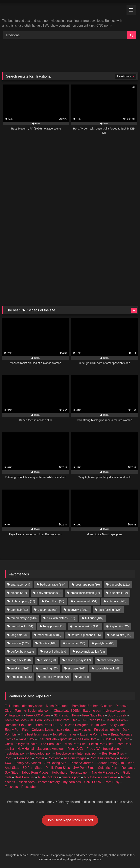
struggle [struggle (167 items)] (76, 668)
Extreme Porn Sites (94, 734)
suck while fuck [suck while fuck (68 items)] (108, 668)
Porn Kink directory (103, 758)
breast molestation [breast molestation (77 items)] (85, 593)
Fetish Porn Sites (101, 744)
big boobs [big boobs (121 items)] (120, 585)
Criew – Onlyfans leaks (21, 744)
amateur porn (71, 777)
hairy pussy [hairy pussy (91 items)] (53, 626)
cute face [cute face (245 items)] (117, 601)
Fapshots (11, 787)
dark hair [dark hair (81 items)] (19, 610)
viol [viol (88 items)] (84, 677)
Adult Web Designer (74, 725)
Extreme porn (93, 711)
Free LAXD (75, 749)
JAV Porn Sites (91, 720)
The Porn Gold (51, 744)
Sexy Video (118, 725)
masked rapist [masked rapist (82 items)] (49, 635)
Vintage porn (14, 715)
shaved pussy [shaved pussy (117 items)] (79, 660)
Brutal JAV (99, 725)
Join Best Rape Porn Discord (70, 820)
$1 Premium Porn (66, 715)
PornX (9, 758)
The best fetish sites (35, 734)
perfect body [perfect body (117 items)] (22, 652)
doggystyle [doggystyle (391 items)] (78, 610)
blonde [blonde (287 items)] (19, 593)
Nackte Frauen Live (106, 772)
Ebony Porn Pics (16, 730)
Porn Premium (46, 725)
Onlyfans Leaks (43, 730)
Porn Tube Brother (85, 706)
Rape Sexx (27, 739)
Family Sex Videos (28, 763)
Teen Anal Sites (16, 720)
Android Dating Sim (110, 763)
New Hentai (26, 749)
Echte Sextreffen (82, 763)
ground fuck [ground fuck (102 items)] (22, 626)
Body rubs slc (117, 715)
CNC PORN (93, 782)
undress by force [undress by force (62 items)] (55, 677)
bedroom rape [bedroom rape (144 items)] (53, 585)
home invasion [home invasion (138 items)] (86, 626)
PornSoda (24, 758)
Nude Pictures (48, 777)
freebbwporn (65, 753)
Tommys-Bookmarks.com (33, 711)
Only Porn (122, 739)
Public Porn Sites (65, 720)
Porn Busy (112, 782)
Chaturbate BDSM (67, 711)
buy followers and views (101, 777)
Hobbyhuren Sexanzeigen (70, 772)
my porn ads (72, 782)
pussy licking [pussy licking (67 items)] (55, 652)
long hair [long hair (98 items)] (19, 635)
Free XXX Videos (38, 715)
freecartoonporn (41, 753)
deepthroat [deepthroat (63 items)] (48, 610)
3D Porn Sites (40, 720)
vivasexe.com (115, 711)
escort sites (26, 782)
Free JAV (93, 749)
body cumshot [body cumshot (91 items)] (49, 593)
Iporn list (66, 739)
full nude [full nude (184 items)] (94, 618)
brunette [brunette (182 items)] (119, 593)
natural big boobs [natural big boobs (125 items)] (86, 635)
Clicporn (106, 706)
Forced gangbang (107, 730)
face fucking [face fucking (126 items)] (110, 610)
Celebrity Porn (116, 720)
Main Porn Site (75, 744)
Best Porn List (25, 777)
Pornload (54, 758)
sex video (64, 730)
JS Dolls (106, 739)
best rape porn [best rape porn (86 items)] (88, 585)
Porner (39, 758)
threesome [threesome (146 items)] (21, 677)
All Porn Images (75, 758)
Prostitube (29, 787)
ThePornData (47, 739)
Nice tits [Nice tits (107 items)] (47, 643)
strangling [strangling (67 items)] (49, 668)
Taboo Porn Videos (35, 772)
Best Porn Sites (113, 753)
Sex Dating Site (55, 763)
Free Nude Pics (93, 715)
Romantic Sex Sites (19, 725)
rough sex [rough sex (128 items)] (21, 660)
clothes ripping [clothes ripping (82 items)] (23, 601)
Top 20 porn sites (64, 734)
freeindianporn (113, 749)
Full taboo (12, 706)
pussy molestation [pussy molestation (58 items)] (91, 652)
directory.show (32, 706)
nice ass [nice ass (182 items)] (20, 643)
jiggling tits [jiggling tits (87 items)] (119, 626)
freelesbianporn (16, 753)
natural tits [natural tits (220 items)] (121, 635)
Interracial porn (88, 753)
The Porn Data (86, 739)
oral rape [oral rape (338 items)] (76, 643)
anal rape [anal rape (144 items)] (20, 585)
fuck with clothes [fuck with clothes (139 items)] (61, 618)
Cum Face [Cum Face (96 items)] (55, 601)
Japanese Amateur (51, 749)
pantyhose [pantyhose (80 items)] (105, 643)
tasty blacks (82, 730)
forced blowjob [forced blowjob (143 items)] (24, 618)
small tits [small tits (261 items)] (20, 668)
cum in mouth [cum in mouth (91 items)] (86, 601)
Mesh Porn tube (57, 706)
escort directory (49, 782)
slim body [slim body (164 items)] (111, 660)
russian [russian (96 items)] (48, 660)
